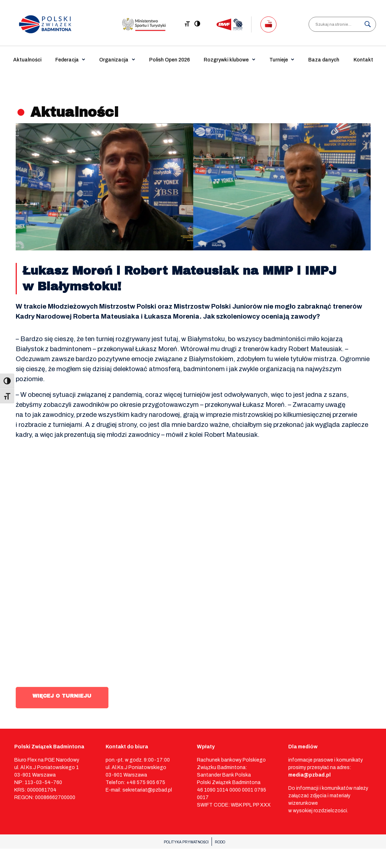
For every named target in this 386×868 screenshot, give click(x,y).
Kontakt (363, 60)
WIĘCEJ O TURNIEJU (62, 696)
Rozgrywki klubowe (226, 60)
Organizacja (114, 60)
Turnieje (279, 60)
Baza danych (324, 60)
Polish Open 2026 (169, 60)
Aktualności (27, 60)
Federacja (67, 60)
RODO (220, 842)
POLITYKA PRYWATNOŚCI (186, 842)
